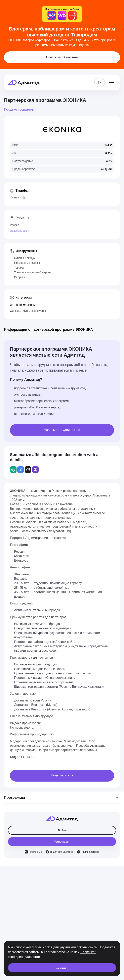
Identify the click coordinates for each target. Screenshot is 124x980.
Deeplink (20, 277)
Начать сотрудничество (62, 430)
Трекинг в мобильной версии (33, 272)
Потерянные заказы (27, 263)
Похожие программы (19, 109)
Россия (15, 225)
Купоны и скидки (25, 258)
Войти (62, 830)
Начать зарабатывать (62, 57)
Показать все (18, 231)
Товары (19, 268)
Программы (62, 798)
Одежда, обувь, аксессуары (28, 311)
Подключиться (62, 775)
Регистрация (62, 842)
